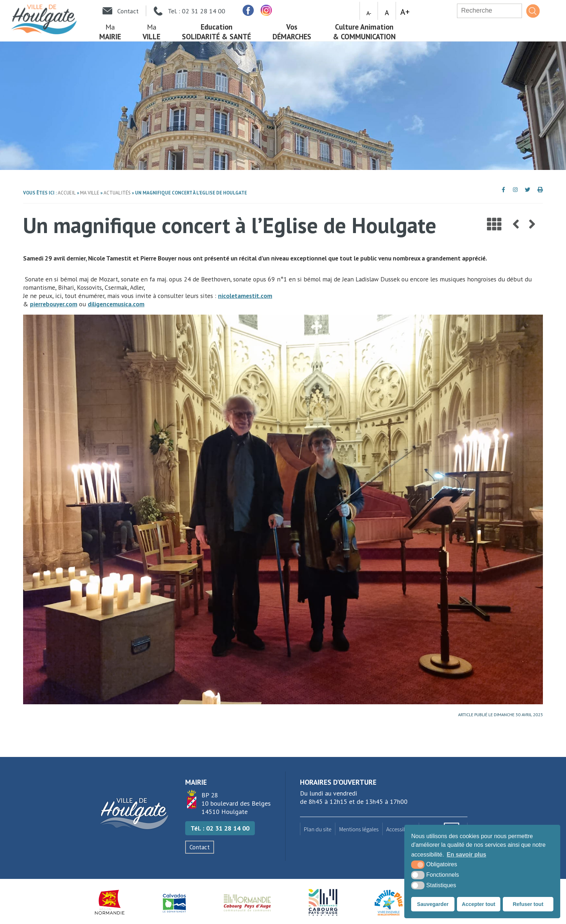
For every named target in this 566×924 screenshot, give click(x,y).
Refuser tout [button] (528, 904)
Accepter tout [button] (478, 904)
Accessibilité (401, 829)
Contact (200, 847)
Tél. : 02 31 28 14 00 (220, 828)
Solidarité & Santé (216, 32)
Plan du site (318, 829)
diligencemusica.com (116, 304)
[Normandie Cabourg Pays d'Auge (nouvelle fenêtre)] (247, 902)
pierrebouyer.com (54, 304)
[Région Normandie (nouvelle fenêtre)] (110, 902)
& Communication (364, 32)
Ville (151, 32)
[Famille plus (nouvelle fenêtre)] (389, 902)
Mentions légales (359, 829)
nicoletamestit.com (245, 296)
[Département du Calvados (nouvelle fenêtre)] (174, 902)
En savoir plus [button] (467, 855)
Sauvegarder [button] (433, 904)
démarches (292, 32)
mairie (110, 32)
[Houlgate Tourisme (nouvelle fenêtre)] (323, 902)
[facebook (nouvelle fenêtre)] (248, 10)
